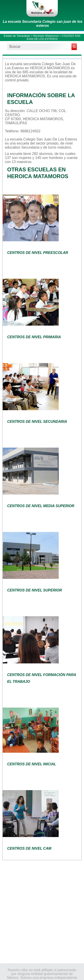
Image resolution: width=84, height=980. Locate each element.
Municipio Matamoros (46, 36)
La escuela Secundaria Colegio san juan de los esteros (43, 24)
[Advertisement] (42, 911)
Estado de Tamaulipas (17, 36)
